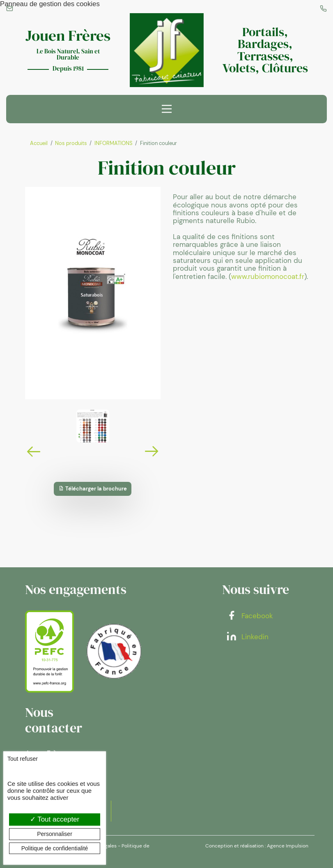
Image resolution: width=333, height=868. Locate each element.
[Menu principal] (167, 109)
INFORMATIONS (114, 143)
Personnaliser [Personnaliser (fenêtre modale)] (55, 834)
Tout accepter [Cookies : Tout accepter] (55, 819)
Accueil (39, 143)
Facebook (250, 616)
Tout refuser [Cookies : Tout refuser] (23, 759)
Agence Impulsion (288, 846)
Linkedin (247, 637)
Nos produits (71, 143)
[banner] (167, 50)
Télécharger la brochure (93, 489)
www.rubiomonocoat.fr (268, 276)
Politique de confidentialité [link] (55, 848)
